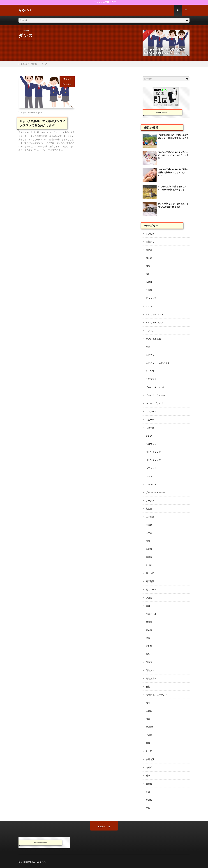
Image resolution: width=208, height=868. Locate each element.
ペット (149, 476)
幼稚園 (149, 622)
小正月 (149, 598)
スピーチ (150, 420)
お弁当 (149, 250)
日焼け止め (151, 678)
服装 (148, 687)
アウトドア (151, 298)
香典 (148, 792)
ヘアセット (151, 468)
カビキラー (151, 355)
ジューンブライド (154, 403)
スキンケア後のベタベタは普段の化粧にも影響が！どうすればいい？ (173, 172)
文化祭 (68, 84)
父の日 (149, 751)
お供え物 (150, 233)
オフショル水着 (153, 339)
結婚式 (149, 767)
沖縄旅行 (150, 727)
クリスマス (151, 379)
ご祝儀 (149, 290)
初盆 (148, 541)
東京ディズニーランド (157, 695)
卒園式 (149, 549)
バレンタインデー (154, 452)
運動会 (149, 784)
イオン (149, 306)
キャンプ (150, 371)
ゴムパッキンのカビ (155, 387)
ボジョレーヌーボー (155, 492)
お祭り (149, 282)
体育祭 (149, 525)
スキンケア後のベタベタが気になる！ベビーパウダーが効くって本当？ (173, 155)
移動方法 (150, 759)
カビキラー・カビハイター (159, 363)
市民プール (151, 614)
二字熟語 (150, 517)
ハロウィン (151, 444)
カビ (148, 347)
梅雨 (148, 703)
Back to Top (104, 827)
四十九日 (150, 573)
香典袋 (149, 800)
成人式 (149, 630)
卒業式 (149, 557)
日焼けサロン (152, 670)
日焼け (149, 662)
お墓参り (150, 242)
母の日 (149, 711)
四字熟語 (150, 581)
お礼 (148, 274)
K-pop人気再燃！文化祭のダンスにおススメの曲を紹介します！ (43, 123)
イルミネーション (154, 314)
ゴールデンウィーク (155, 395)
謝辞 (148, 776)
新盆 (148, 654)
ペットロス (151, 484)
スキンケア (151, 411)
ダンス (68, 79)
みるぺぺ (42, 862)
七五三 (149, 509)
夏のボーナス (152, 589)
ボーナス (150, 500)
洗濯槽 (149, 735)
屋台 (148, 606)
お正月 (149, 258)
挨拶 (148, 638)
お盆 (148, 266)
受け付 (149, 565)
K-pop (24, 112)
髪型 (148, 808)
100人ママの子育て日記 (104, 2)
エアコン (150, 331)
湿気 (148, 743)
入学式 (149, 533)
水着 (148, 719)
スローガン (32, 112)
